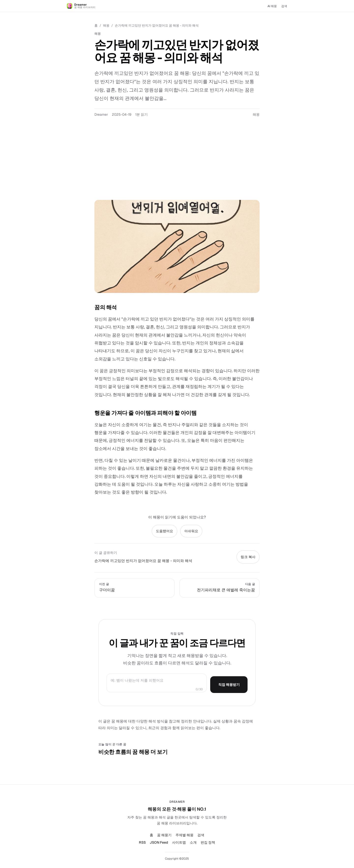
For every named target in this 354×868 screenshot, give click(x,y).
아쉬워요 (191, 531)
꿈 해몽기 (164, 835)
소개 (193, 842)
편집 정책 (208, 842)
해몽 (106, 25)
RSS (142, 842)
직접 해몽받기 (229, 685)
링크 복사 (248, 557)
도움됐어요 (164, 531)
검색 (284, 6)
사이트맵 (179, 842)
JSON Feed (159, 842)
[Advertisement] (177, 163)
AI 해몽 (272, 6)
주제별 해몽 (184, 835)
